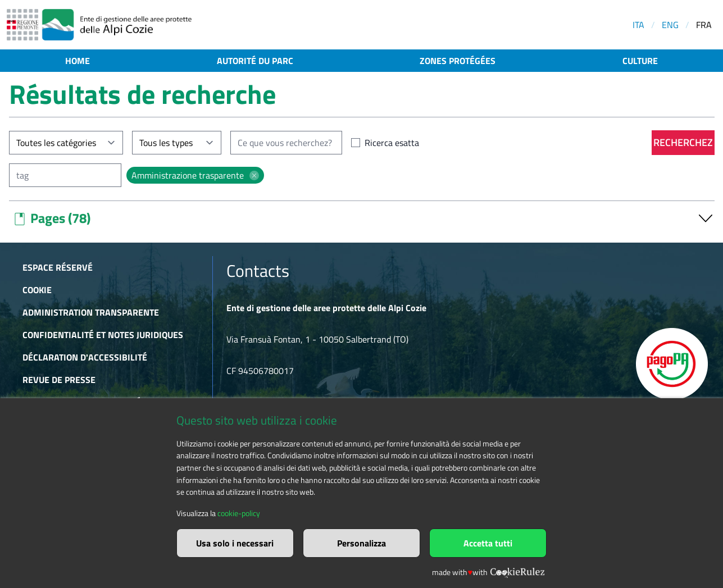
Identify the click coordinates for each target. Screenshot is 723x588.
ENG (670, 25)
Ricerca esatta (392, 143)
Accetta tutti (488, 543)
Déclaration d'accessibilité (85, 357)
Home (78, 61)
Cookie (37, 290)
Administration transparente (91, 312)
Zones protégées (458, 61)
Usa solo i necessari (235, 543)
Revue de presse (59, 380)
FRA (704, 25)
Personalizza (361, 543)
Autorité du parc (255, 61)
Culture (640, 61)
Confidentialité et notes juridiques (103, 335)
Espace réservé (58, 267)
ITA (638, 25)
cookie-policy (239, 513)
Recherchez (683, 142)
